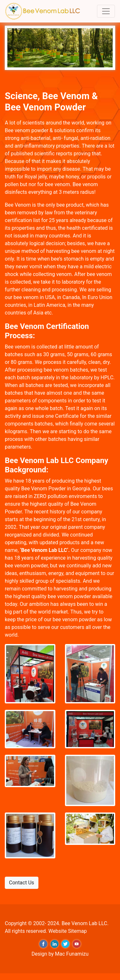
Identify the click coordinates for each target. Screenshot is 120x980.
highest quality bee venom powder (52, 596)
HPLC (107, 378)
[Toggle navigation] (106, 11)
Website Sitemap (68, 931)
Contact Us (22, 883)
